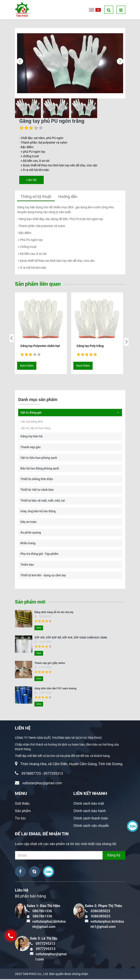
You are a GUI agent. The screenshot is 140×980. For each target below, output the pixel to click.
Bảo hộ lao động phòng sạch (40, 469)
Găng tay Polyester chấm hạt (40, 347)
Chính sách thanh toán (91, 819)
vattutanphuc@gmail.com (42, 784)
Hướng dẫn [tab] (68, 197)
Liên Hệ (31, 181)
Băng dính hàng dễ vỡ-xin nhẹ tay (54, 613)
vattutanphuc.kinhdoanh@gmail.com (49, 925)
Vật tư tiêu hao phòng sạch (39, 459)
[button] (120, 62)
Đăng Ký (114, 856)
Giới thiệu (22, 804)
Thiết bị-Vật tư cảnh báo (37, 491)
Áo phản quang (31, 533)
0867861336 (42, 912)
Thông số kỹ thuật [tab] (36, 197)
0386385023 (100, 912)
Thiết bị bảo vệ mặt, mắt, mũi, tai (43, 501)
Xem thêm (27, 366)
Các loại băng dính (32, 422)
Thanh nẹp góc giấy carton (50, 664)
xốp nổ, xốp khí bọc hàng (35, 429)
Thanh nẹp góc (31, 448)
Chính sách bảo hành (90, 812)
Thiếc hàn (27, 565)
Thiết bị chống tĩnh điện (37, 480)
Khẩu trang (28, 544)
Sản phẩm (23, 812)
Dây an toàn (28, 523)
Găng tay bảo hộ (31, 437)
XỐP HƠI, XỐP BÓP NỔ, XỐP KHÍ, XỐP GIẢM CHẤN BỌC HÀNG (71, 638)
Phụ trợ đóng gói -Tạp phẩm (39, 555)
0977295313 (53, 774)
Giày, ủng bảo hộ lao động (38, 512)
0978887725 (31, 774)
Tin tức (20, 819)
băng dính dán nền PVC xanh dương (55, 689)
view (39, 629)
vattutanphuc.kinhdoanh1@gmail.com (107, 925)
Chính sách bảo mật (89, 804)
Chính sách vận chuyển (91, 827)
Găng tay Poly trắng (90, 347)
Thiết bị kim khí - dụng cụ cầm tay (43, 576)
